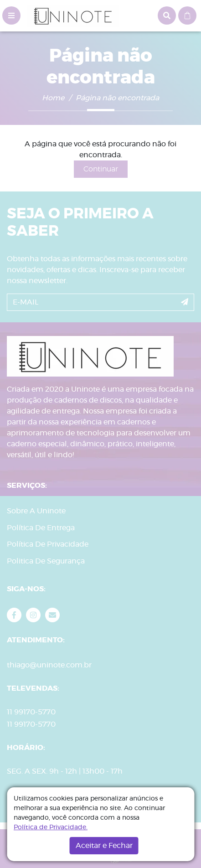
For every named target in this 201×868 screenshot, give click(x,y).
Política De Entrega (41, 528)
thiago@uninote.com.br (49, 665)
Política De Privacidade (48, 544)
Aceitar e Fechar (104, 846)
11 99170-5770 (31, 724)
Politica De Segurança (46, 561)
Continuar (101, 169)
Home (53, 98)
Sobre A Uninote (36, 511)
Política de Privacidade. (51, 827)
